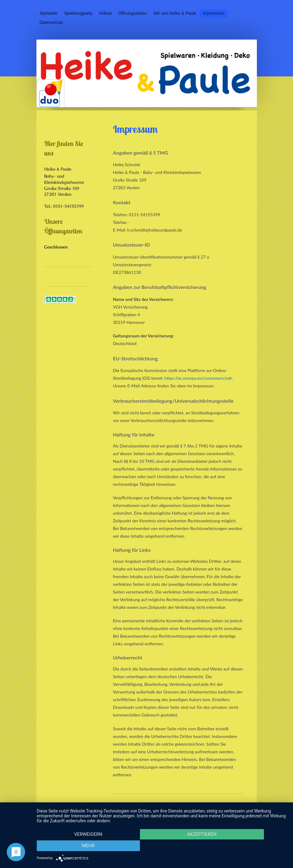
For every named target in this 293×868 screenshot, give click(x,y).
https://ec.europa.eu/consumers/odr (198, 378)
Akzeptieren (162, 847)
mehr (250, 847)
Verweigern (74, 847)
